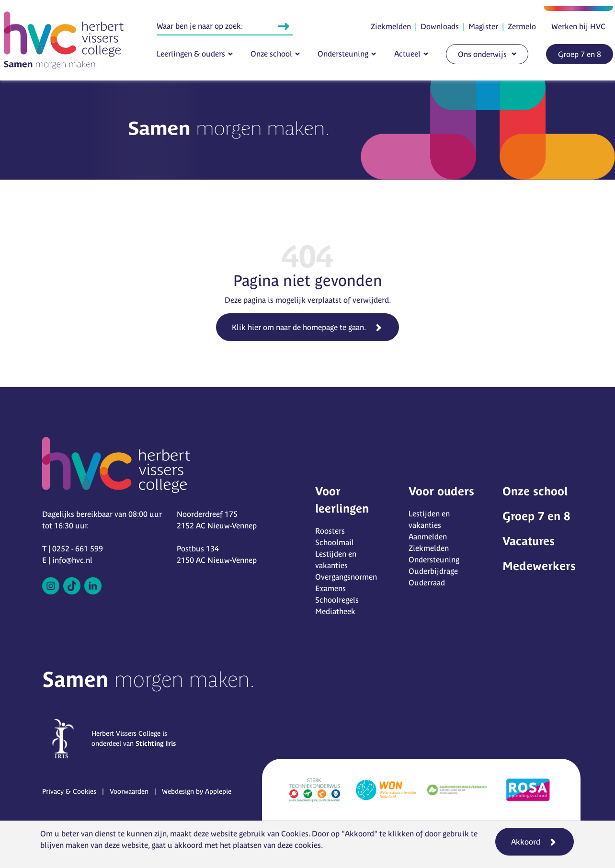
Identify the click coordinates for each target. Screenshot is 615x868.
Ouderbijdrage (433, 571)
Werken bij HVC (578, 26)
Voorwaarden (129, 791)
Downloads (440, 26)
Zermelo (522, 26)
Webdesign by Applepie (197, 791)
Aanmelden (428, 537)
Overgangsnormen (346, 577)
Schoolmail (335, 542)
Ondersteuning (343, 54)
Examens (330, 588)
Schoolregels (337, 600)
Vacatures (529, 541)
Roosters (330, 531)
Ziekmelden (391, 26)
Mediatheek (335, 611)
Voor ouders (441, 491)
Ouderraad (427, 582)
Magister (483, 26)
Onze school (271, 54)
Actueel (407, 54)
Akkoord (526, 842)
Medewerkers (539, 566)
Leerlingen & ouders (191, 54)
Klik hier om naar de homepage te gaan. (299, 327)
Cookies (295, 834)
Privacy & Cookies (69, 791)
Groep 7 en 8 (580, 54)
